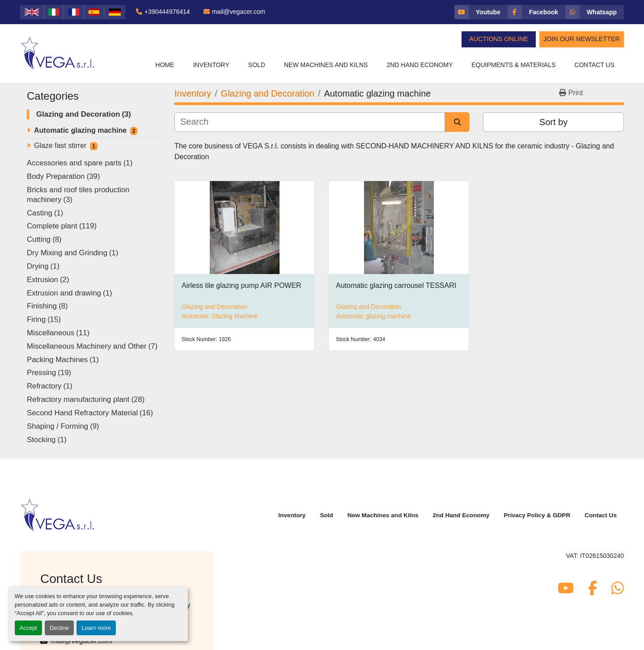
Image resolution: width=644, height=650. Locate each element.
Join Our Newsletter (582, 39)
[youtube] (481, 12)
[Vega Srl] (58, 515)
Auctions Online (499, 39)
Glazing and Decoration (214, 307)
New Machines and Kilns (326, 65)
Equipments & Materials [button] (513, 65)
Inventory (211, 65)
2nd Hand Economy (419, 65)
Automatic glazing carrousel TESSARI (396, 285)
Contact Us (594, 65)
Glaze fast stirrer (60, 146)
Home (165, 65)
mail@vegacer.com (239, 12)
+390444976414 (167, 12)
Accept (28, 628)
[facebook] (536, 12)
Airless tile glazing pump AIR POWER (241, 285)
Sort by (553, 122)
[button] (211, 65)
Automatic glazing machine (80, 130)
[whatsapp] (595, 12)
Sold (257, 65)
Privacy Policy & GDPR (537, 515)
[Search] (310, 122)
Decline (59, 628)
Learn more (96, 628)
